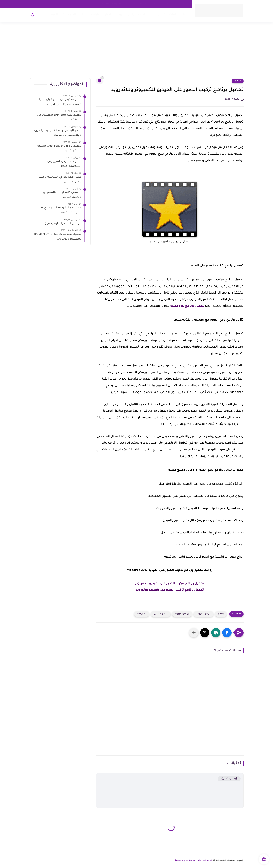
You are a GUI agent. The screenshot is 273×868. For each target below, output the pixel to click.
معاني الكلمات (179, 15)
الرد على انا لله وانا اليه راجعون (63, 224)
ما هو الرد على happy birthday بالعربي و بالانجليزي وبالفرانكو (58, 133)
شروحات (120, 15)
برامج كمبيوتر (182, 614)
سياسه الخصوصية (136, 4)
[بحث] (32, 15)
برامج (132, 15)
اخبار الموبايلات (101, 15)
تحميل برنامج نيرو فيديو (187, 306)
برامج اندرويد (204, 614)
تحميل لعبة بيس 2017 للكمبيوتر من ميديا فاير (59, 118)
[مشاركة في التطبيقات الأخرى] (194, 633)
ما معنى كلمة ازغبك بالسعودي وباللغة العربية (62, 195)
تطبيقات (142, 614)
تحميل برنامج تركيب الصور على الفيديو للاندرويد (170, 590)
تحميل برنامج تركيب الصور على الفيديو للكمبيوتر (170, 584)
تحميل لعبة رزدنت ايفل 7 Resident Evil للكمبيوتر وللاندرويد (58, 237)
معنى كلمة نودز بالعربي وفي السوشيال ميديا (64, 164)
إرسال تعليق (229, 779)
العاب (142, 15)
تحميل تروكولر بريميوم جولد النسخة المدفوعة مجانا (59, 149)
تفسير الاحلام (158, 15)
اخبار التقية (58, 15)
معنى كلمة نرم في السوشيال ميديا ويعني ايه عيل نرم (60, 180)
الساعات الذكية (78, 15)
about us (155, 4)
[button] (227, 633)
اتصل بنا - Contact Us (176, 4)
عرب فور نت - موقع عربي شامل (193, 860)
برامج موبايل (161, 614)
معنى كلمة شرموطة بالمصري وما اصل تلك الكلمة (60, 211)
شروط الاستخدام (111, 4)
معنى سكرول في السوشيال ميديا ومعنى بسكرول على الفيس (60, 102)
